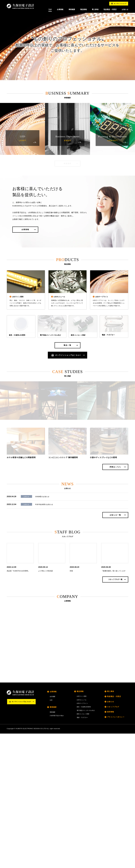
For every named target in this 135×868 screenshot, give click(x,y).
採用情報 (111, 846)
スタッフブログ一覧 (115, 714)
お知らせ (111, 836)
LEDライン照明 (82, 831)
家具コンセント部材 (83, 848)
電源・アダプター (82, 852)
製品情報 (80, 826)
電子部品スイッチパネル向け (86, 845)
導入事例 (111, 826)
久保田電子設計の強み (57, 850)
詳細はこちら (115, 603)
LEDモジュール (82, 834)
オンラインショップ (119, 3)
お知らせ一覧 (115, 651)
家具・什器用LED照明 (84, 841)
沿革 (51, 834)
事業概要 (67, 163)
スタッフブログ (113, 841)
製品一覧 (67, 374)
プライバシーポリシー (116, 851)
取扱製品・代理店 (114, 831)
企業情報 (25, 234)
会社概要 (53, 831)
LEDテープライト (82, 838)
